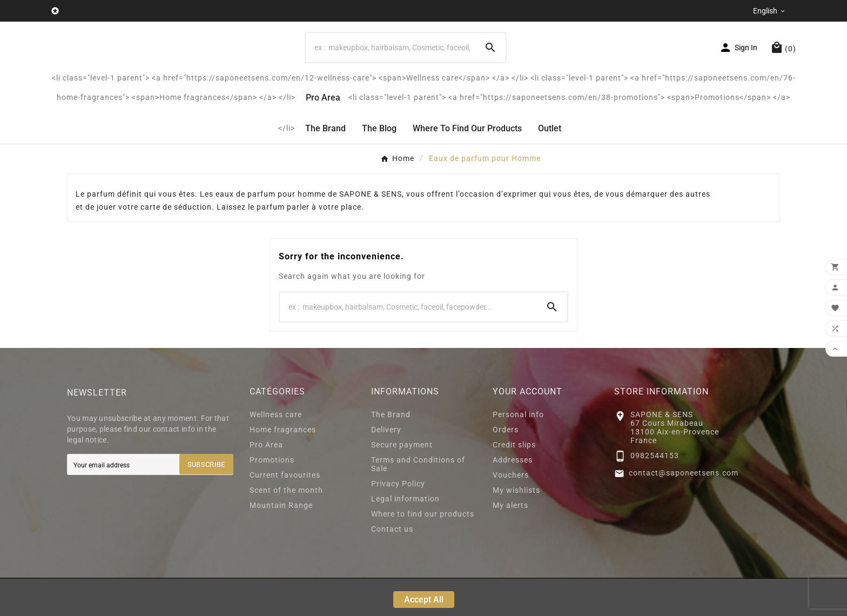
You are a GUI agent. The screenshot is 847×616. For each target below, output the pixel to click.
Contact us (392, 566)
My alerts (510, 543)
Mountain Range (281, 543)
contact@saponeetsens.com (684, 510)
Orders (506, 467)
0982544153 (655, 493)
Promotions (272, 497)
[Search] (391, 66)
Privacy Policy (398, 521)
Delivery (386, 467)
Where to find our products (423, 551)
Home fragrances (283, 467)
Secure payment (402, 482)
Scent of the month (286, 527)
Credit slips (514, 482)
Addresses (513, 497)
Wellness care (276, 452)
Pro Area (266, 482)
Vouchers (511, 512)
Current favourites (285, 512)
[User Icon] (738, 66)
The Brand (391, 452)
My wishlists (516, 527)
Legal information (405, 536)
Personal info (518, 452)
